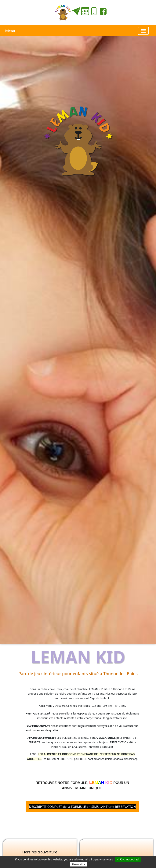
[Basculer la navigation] (143, 31)
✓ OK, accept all (128, 859)
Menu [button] (10, 31)
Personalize (79, 864)
